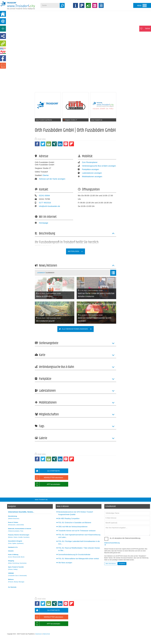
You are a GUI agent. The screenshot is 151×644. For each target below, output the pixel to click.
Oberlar (46, 175)
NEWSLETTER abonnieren (49, 478)
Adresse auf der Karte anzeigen (50, 179)
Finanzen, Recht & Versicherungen (30, 536)
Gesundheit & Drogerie (30, 543)
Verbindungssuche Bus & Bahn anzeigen (97, 166)
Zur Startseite (12, 587)
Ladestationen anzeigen (90, 173)
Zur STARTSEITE (47, 471)
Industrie (11, 551)
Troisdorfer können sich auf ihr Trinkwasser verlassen (77, 531)
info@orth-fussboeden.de (47, 206)
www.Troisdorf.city (41, 500)
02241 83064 (42, 196)
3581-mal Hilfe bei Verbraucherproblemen (73, 527)
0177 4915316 (43, 203)
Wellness (30, 581)
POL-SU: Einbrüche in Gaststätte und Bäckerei (75, 523)
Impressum (39, 634)
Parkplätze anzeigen (88, 169)
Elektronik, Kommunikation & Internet (30, 530)
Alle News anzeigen (65, 563)
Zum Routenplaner (88, 162)
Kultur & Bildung (30, 556)
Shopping (30, 562)
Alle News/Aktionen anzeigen (76, 329)
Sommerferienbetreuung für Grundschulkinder (74, 555)
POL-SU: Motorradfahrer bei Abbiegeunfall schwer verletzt (79, 559)
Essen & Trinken (30, 524)
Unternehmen (21, 512)
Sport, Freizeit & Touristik (30, 568)
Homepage (42, 223)
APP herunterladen (47, 484)
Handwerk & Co (13, 547)
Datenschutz (46, 634)
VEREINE (30, 575)
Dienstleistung (30, 518)
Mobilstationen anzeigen (90, 176)
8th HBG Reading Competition (69, 519)
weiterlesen (76, 251)
